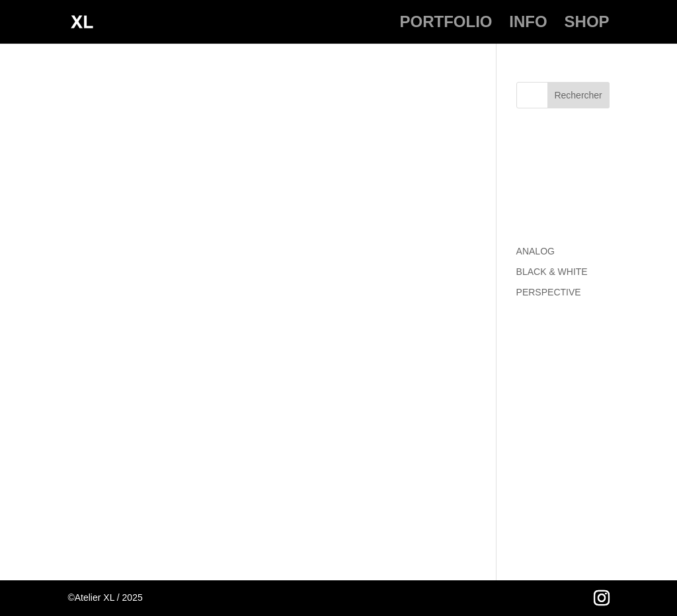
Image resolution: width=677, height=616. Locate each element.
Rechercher (578, 95)
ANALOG (536, 251)
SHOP (587, 24)
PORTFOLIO (446, 24)
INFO (528, 24)
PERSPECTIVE (549, 292)
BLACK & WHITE (552, 272)
